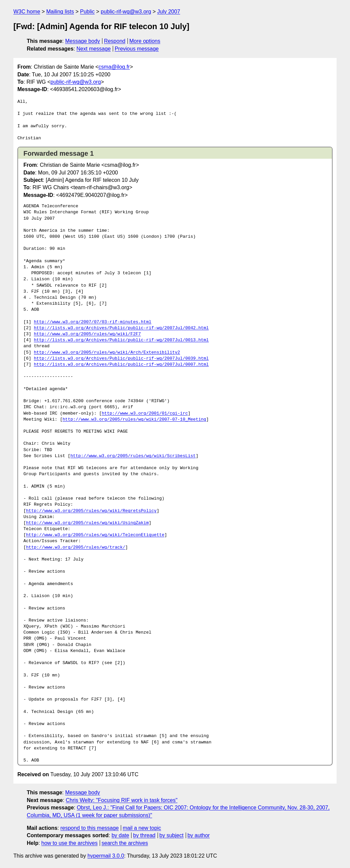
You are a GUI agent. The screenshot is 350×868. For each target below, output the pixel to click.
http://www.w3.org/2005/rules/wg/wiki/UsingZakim (87, 523)
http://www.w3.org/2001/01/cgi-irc (145, 414)
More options (145, 41)
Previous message (137, 49)
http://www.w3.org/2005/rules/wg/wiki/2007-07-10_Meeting (134, 420)
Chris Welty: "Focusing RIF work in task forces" (122, 800)
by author (199, 835)
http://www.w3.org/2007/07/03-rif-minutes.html (93, 322)
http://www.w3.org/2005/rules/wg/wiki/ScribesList (133, 456)
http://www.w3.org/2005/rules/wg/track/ (76, 548)
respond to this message (89, 828)
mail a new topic (142, 828)
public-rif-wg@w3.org (126, 12)
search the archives (125, 843)
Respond (115, 41)
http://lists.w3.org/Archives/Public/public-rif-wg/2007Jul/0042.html (121, 328)
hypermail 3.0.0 (106, 856)
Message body (83, 41)
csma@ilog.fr (114, 67)
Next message (94, 49)
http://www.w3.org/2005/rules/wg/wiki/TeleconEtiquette (95, 535)
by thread (144, 835)
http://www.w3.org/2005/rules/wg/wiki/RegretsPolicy (91, 511)
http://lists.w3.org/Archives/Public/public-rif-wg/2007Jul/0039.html (121, 359)
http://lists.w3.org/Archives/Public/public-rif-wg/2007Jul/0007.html (121, 365)
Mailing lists (60, 12)
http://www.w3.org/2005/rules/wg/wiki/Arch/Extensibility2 (107, 353)
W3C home (27, 12)
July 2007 (169, 12)
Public (87, 12)
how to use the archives (70, 843)
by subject (171, 835)
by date (120, 835)
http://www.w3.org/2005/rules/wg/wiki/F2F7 (87, 334)
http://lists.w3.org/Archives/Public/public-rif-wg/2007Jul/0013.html (121, 340)
